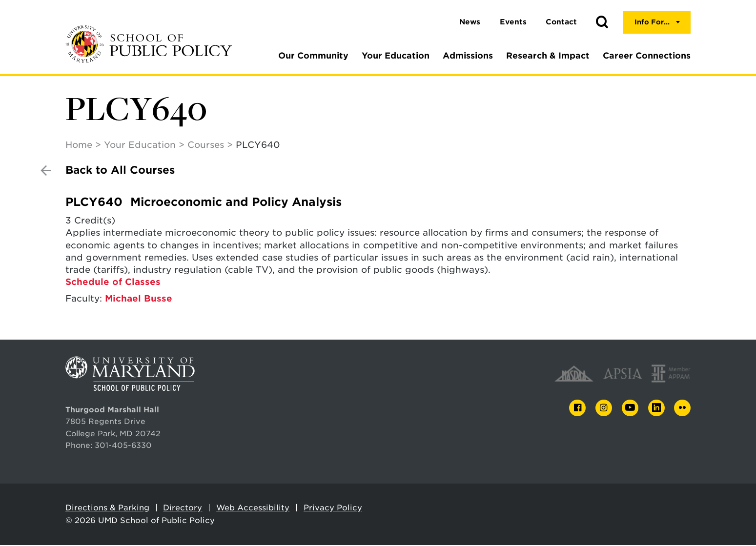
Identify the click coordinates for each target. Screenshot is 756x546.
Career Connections (647, 56)
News (470, 22)
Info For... (652, 22)
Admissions (468, 56)
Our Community (313, 56)
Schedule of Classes (113, 283)
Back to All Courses (120, 171)
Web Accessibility (253, 509)
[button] (602, 22)
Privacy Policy (333, 509)
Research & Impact (548, 56)
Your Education (396, 56)
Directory (183, 509)
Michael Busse (139, 299)
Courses (206, 146)
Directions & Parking (107, 509)
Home (79, 146)
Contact (561, 22)
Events (513, 22)
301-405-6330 (123, 446)
